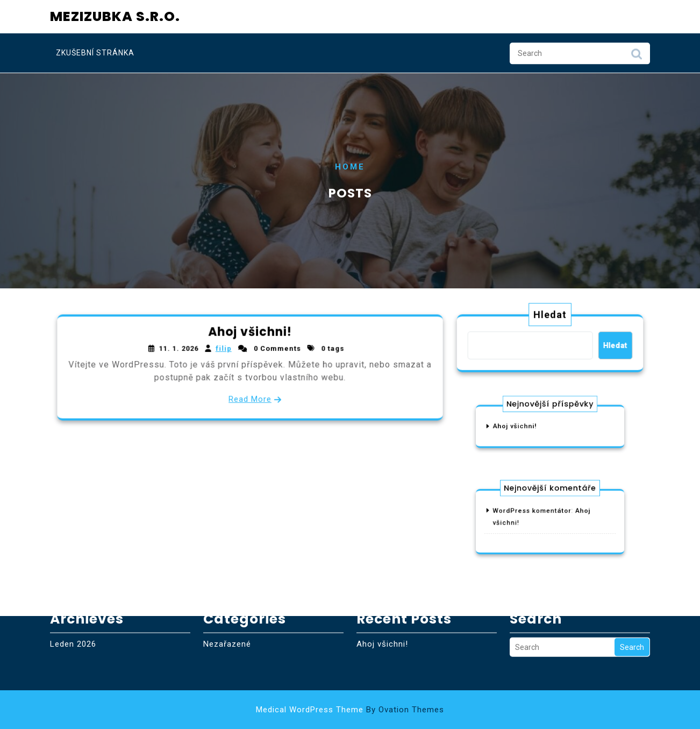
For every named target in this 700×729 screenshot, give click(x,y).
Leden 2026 (73, 632)
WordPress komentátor (536, 513)
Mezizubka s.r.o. (115, 14)
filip (224, 349)
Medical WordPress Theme (350, 710)
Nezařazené (227, 632)
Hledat (550, 316)
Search (637, 56)
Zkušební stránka (95, 52)
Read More (250, 399)
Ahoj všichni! (250, 332)
